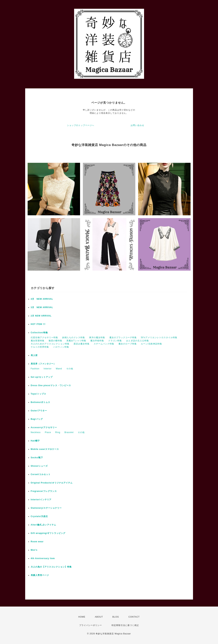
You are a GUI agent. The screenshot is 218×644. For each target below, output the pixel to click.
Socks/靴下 (37, 458)
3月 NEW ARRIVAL (42, 307)
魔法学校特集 (97, 341)
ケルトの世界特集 (40, 347)
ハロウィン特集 (61, 347)
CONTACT (134, 617)
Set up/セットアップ (42, 377)
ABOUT (99, 617)
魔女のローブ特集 (128, 344)
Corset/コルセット (41, 474)
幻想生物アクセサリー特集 (44, 337)
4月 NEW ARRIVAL (42, 299)
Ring (58, 432)
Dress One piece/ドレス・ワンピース (51, 385)
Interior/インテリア (41, 500)
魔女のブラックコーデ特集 (123, 337)
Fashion (35, 369)
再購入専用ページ (40, 575)
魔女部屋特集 (38, 341)
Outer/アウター (39, 411)
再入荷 (34, 355)
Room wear (37, 542)
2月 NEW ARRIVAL (41, 316)
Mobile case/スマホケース (45, 449)
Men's (34, 550)
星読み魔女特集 (82, 344)
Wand (59, 369)
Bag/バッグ (37, 419)
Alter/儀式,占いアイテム (43, 525)
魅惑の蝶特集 (55, 341)
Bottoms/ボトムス (41, 402)
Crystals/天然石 (39, 516)
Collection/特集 (39, 333)
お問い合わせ (137, 125)
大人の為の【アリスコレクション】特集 (51, 567)
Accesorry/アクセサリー (44, 427)
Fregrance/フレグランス (44, 491)
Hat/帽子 (35, 441)
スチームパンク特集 (104, 344)
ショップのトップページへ (81, 125)
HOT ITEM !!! (38, 324)
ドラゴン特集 (115, 341)
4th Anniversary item (43, 558)
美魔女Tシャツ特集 (76, 341)
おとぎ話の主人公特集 (138, 341)
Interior (48, 369)
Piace (48, 432)
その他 (70, 369)
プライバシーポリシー (91, 625)
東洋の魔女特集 (97, 337)
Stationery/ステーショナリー (46, 508)
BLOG (116, 617)
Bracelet (69, 432)
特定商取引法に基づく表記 (125, 625)
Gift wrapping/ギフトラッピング (48, 533)
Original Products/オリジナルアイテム (52, 483)
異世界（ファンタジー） (43, 364)
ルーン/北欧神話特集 (151, 344)
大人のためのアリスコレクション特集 (50, 344)
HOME (82, 617)
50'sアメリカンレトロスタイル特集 (159, 337)
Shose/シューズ (39, 466)
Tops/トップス (38, 394)
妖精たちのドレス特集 (74, 337)
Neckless (36, 432)
